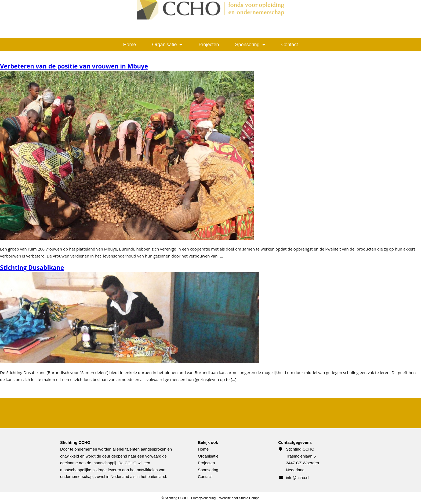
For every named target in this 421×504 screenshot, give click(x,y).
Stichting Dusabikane (32, 268)
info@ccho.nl (298, 478)
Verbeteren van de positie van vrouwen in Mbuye (74, 66)
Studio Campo (249, 498)
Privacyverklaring (203, 498)
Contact (290, 45)
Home (129, 45)
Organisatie (167, 45)
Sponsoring (250, 45)
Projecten (209, 45)
